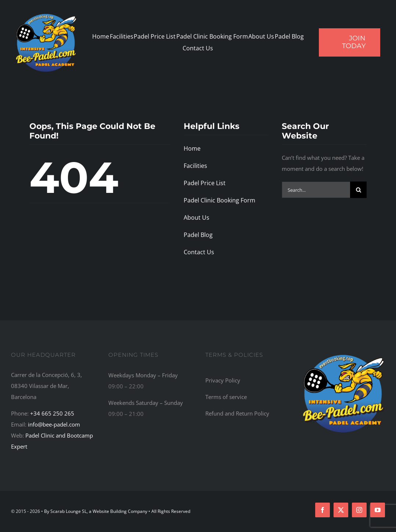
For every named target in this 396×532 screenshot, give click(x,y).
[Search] (358, 190)
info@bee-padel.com (54, 424)
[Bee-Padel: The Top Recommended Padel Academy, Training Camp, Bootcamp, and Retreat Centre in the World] (344, 355)
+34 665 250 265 (52, 413)
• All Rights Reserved (169, 511)
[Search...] (316, 190)
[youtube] (378, 510)
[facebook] (323, 510)
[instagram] (359, 510)
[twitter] (341, 510)
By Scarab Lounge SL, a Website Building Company (96, 511)
